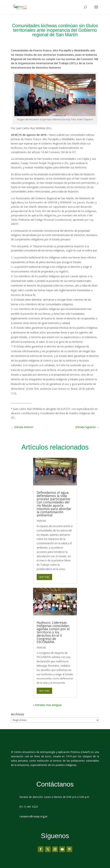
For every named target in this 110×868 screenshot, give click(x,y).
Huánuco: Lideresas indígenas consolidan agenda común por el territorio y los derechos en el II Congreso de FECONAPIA (53, 632)
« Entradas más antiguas (47, 705)
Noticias (41, 521)
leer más (44, 577)
